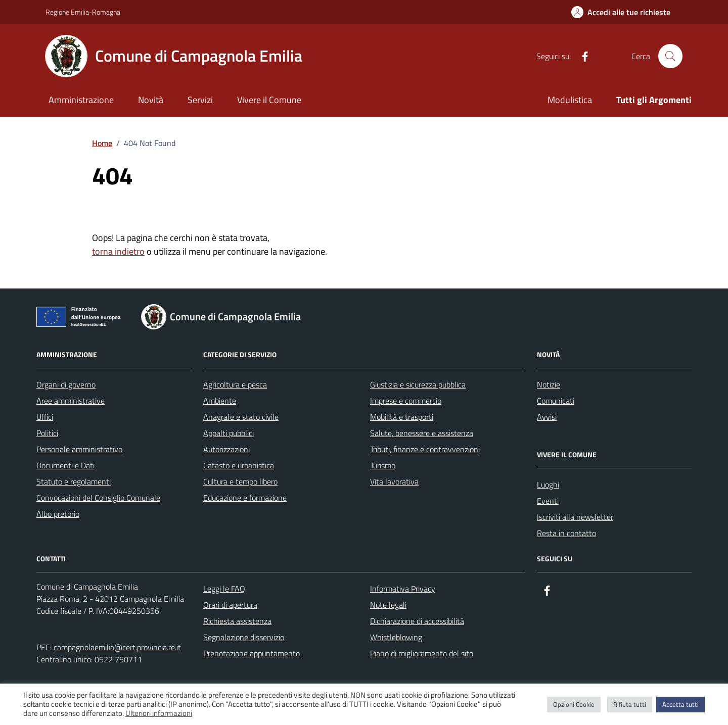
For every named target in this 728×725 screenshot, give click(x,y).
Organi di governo (66, 384)
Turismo (383, 465)
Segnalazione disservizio (244, 637)
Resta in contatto (566, 533)
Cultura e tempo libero (240, 481)
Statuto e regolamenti (74, 481)
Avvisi (547, 417)
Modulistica (570, 100)
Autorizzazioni (226, 449)
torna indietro (118, 251)
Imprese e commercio (406, 401)
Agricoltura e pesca (235, 384)
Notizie (549, 384)
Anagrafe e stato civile (241, 417)
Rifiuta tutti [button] (630, 704)
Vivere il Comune (269, 100)
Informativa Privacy (403, 589)
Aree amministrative (71, 401)
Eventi (548, 501)
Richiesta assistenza (237, 621)
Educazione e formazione (245, 498)
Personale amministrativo (79, 449)
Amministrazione (81, 100)
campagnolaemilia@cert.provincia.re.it (117, 647)
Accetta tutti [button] (680, 704)
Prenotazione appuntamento (252, 653)
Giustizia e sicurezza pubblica (418, 384)
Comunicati (556, 401)
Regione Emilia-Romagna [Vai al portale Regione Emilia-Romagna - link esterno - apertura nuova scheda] (83, 12)
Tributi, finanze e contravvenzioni (425, 449)
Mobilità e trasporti (402, 417)
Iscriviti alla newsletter (575, 517)
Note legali (388, 605)
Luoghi (548, 485)
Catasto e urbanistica (239, 465)
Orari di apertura (230, 605)
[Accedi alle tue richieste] (621, 12)
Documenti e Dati (65, 465)
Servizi (200, 100)
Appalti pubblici (229, 433)
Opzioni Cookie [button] (574, 704)
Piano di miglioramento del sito (422, 653)
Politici (47, 433)
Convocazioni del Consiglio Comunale (98, 498)
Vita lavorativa (394, 481)
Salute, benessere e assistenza (422, 433)
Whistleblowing (396, 637)
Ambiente (220, 401)
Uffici (45, 417)
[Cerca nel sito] (670, 56)
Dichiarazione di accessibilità (417, 621)
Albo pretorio (58, 514)
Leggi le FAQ (224, 589)
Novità (151, 100)
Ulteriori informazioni (159, 713)
